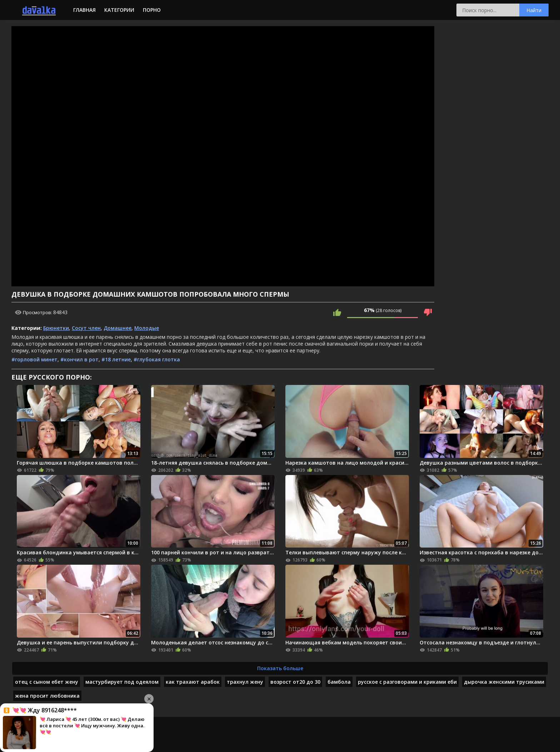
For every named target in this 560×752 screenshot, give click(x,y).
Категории (119, 10)
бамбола (339, 682)
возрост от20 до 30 (295, 682)
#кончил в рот (79, 359)
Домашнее (117, 328)
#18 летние (116, 359)
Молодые (147, 328)
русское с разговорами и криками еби (407, 682)
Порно (152, 10)
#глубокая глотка (157, 359)
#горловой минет (34, 359)
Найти (534, 10)
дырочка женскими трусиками (504, 682)
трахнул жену (245, 682)
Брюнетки (56, 328)
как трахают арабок (193, 682)
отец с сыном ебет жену (47, 682)
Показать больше (280, 668)
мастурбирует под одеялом (122, 682)
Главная (84, 10)
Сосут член (86, 328)
